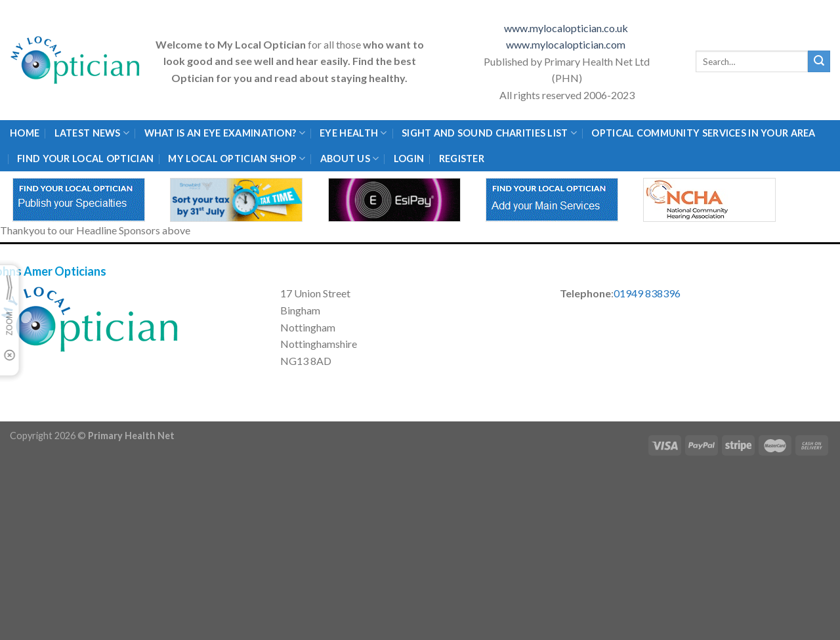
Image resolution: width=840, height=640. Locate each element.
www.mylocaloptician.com (567, 44)
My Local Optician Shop (237, 159)
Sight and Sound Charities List (489, 133)
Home (25, 133)
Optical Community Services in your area (703, 133)
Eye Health (353, 133)
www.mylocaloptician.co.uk (567, 28)
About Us (350, 159)
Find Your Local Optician (85, 159)
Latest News (92, 133)
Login (409, 159)
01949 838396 (647, 293)
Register (462, 159)
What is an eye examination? (225, 133)
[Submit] (819, 62)
